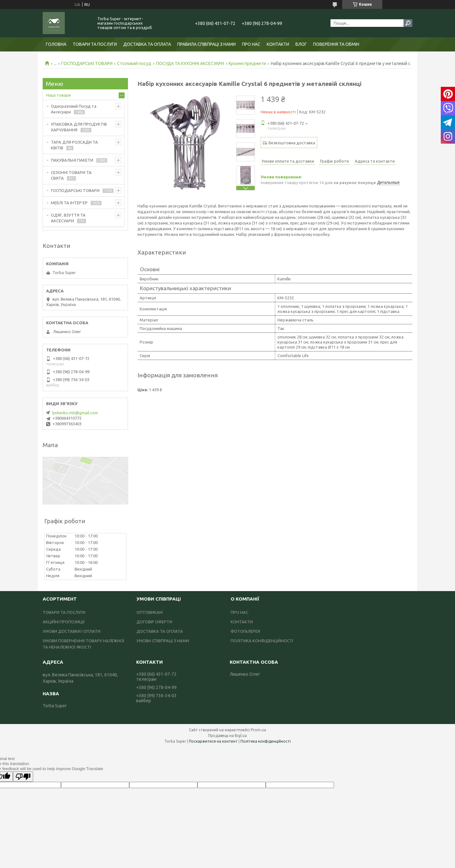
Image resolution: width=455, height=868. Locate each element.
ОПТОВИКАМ (150, 612)
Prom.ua (258, 730)
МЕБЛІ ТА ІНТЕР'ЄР (69, 203)
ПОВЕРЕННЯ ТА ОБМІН (336, 44)
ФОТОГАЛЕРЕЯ (245, 631)
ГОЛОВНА (56, 44)
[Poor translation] (23, 777)
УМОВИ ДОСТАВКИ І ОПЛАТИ (72, 631)
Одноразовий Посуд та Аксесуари (74, 109)
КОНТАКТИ (278, 44)
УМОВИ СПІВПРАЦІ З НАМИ (163, 641)
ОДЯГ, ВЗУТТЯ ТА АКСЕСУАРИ (68, 218)
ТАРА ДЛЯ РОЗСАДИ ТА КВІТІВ (74, 145)
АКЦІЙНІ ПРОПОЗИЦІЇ (64, 622)
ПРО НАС (251, 44)
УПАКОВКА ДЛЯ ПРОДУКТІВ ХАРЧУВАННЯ (79, 127)
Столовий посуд (134, 63)
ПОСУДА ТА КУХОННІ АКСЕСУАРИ (190, 63)
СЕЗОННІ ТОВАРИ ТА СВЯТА (71, 175)
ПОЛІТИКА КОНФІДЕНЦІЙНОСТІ (262, 641)
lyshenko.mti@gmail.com (75, 413)
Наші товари (58, 95)
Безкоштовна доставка (292, 143)
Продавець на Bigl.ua (227, 736)
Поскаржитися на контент (213, 741)
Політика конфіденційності (266, 741)
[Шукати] (408, 23)
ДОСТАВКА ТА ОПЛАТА (147, 44)
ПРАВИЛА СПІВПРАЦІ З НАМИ (206, 44)
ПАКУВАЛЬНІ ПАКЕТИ (72, 160)
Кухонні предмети (247, 63)
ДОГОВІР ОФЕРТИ (154, 622)
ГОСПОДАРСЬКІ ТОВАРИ (87, 63)
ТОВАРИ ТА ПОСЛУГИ (95, 44)
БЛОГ (301, 44)
